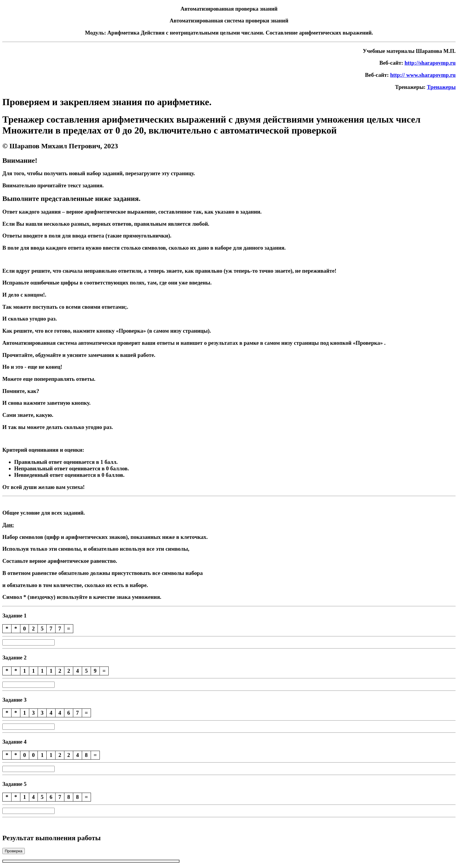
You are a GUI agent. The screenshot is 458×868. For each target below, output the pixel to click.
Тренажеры (441, 87)
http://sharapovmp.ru (430, 63)
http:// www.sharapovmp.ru (423, 75)
